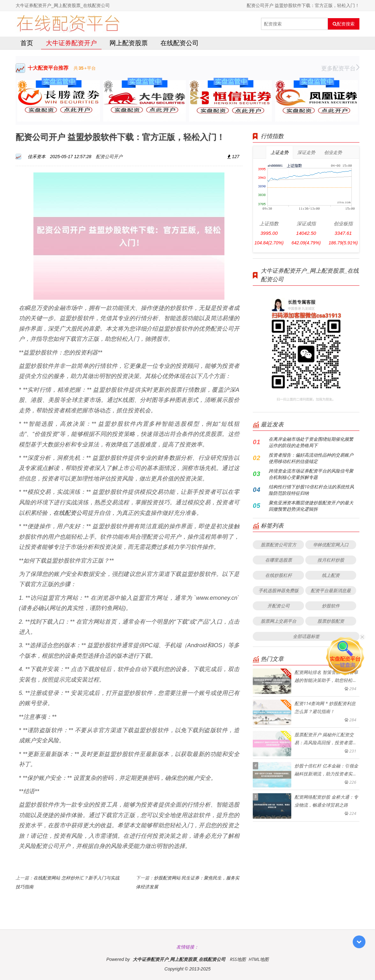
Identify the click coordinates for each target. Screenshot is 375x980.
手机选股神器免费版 (279, 590)
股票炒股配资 (331, 621)
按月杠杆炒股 (331, 560)
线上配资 (331, 575)
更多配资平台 (340, 68)
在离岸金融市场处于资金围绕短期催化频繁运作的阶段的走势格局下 (311, 442)
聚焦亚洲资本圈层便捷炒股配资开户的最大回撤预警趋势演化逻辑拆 (311, 506)
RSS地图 (238, 959)
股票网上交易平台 (279, 621)
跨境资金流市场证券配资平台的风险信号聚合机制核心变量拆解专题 (311, 474)
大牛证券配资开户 (71, 43)
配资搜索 (344, 24)
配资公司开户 (109, 156)
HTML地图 (259, 959)
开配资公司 (279, 606)
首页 (27, 43)
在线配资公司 (180, 43)
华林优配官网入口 (331, 545)
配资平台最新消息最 (331, 590)
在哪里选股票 (279, 560)
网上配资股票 (129, 43)
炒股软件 (331, 606)
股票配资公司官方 (279, 545)
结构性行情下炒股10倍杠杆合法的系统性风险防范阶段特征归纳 (311, 490)
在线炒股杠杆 (279, 575)
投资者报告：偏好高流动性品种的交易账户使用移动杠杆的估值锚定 (311, 458)
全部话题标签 (306, 636)
